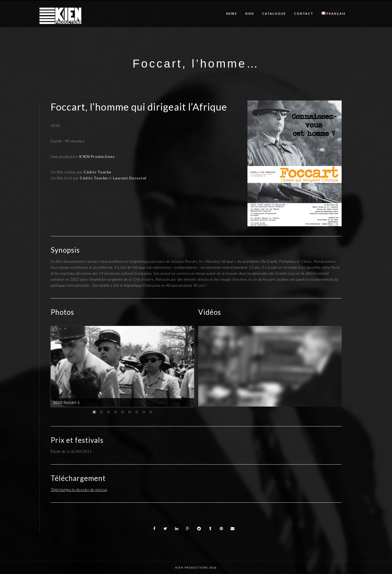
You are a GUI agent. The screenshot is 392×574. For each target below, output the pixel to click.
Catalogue (274, 13)
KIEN (250, 13)
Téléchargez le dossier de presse (79, 489)
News (232, 13)
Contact (304, 13)
